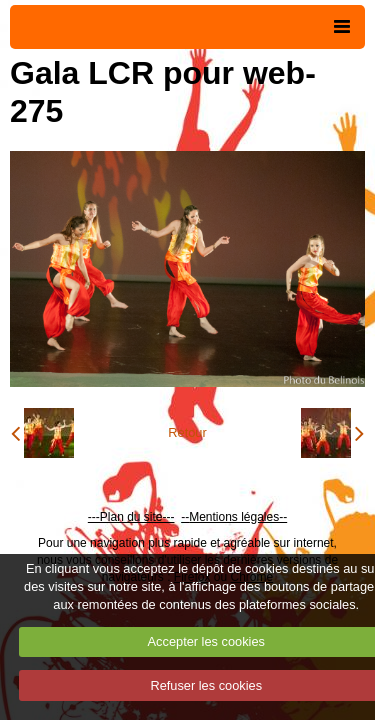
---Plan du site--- (131, 517)
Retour (187, 432)
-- (185, 517)
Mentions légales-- (238, 517)
